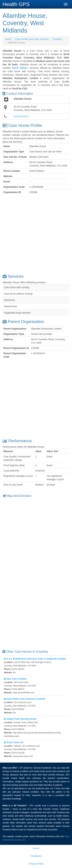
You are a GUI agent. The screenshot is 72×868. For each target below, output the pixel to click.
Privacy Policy (36, 864)
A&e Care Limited (15, 679)
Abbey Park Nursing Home (20, 719)
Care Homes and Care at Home (32, 39)
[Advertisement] (36, 234)
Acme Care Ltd (14, 742)
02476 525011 (21, 116)
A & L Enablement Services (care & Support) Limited (35, 659)
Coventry (57, 39)
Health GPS (16, 4)
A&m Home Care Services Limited (24, 699)
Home (8, 39)
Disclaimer (36, 856)
